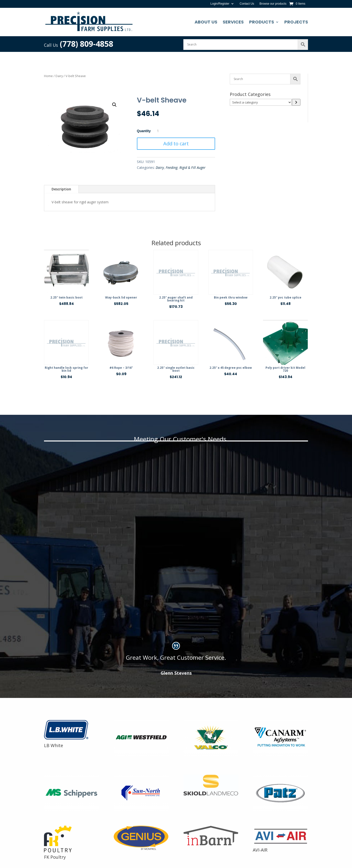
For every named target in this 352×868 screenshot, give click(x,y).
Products (262, 22)
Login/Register (220, 4)
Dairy (59, 76)
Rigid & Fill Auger (192, 168)
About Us (206, 22)
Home (48, 76)
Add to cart (176, 144)
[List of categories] (261, 102)
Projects (296, 22)
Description (61, 189)
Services (233, 22)
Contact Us (247, 4)
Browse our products (273, 4)
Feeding (172, 168)
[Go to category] (296, 102)
